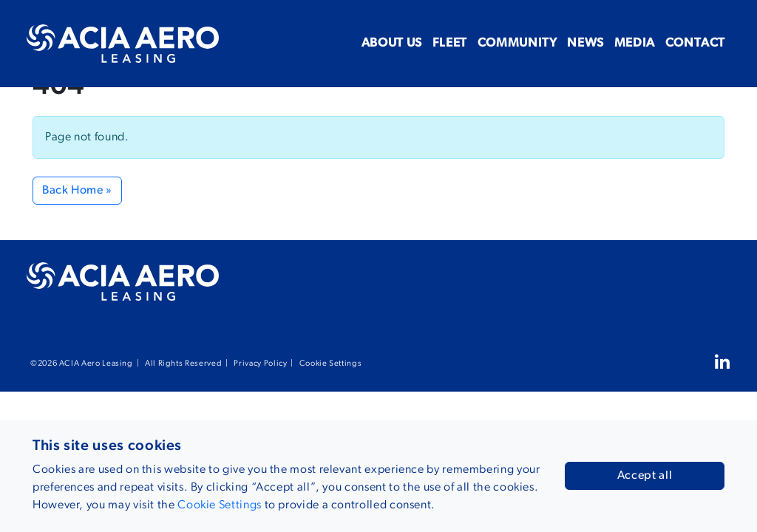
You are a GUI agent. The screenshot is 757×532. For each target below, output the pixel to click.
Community (449, 42)
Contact (686, 42)
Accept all (645, 476)
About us (285, 42)
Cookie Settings (331, 364)
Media (605, 42)
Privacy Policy (260, 364)
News (537, 42)
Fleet (363, 42)
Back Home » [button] (77, 191)
